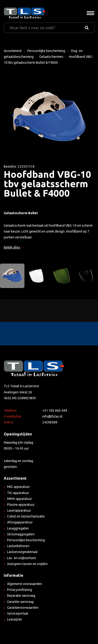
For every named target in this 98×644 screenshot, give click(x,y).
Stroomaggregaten (21, 534)
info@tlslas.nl (52, 416)
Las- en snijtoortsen (22, 558)
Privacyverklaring (20, 590)
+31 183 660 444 (55, 411)
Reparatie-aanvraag (21, 596)
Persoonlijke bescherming (46, 51)
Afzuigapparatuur (20, 522)
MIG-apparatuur (18, 487)
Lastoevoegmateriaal (22, 552)
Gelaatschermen (51, 57)
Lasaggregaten (18, 528)
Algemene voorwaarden (25, 584)
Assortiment (13, 51)
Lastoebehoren (18, 546)
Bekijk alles (13, 247)
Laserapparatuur (19, 510)
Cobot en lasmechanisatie (26, 516)
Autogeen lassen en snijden (27, 564)
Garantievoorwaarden (23, 608)
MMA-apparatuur (20, 499)
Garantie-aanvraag (20, 602)
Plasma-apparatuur (21, 505)
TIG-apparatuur (18, 493)
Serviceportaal (18, 613)
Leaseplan (15, 619)
